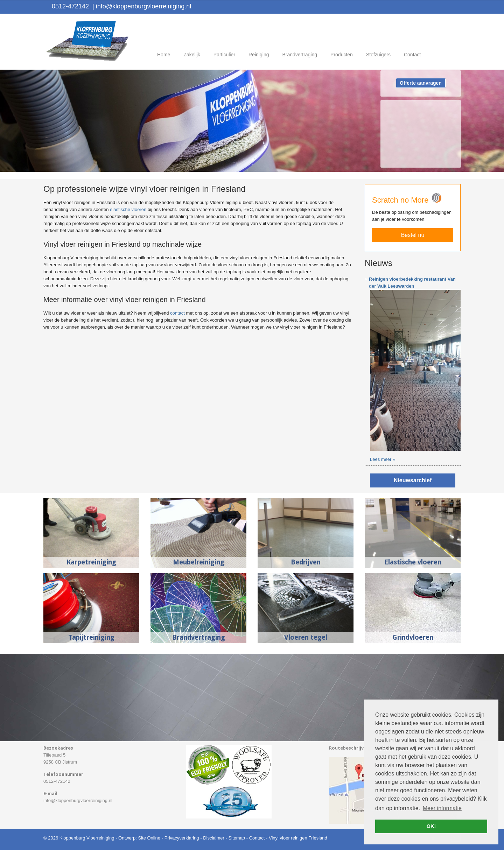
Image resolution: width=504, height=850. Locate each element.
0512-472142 (70, 6)
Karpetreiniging (91, 562)
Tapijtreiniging (91, 637)
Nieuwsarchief (413, 480)
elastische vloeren (128, 209)
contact (177, 313)
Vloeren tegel (306, 637)
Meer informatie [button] (442, 808)
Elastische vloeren (413, 562)
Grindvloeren (413, 637)
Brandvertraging (199, 637)
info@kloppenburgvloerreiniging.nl (142, 6)
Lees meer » (383, 459)
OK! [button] (431, 826)
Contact (257, 838)
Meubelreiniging (199, 562)
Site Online (149, 838)
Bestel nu (413, 235)
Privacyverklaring (182, 838)
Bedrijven (306, 562)
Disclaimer (214, 838)
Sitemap (237, 838)
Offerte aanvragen (421, 83)
